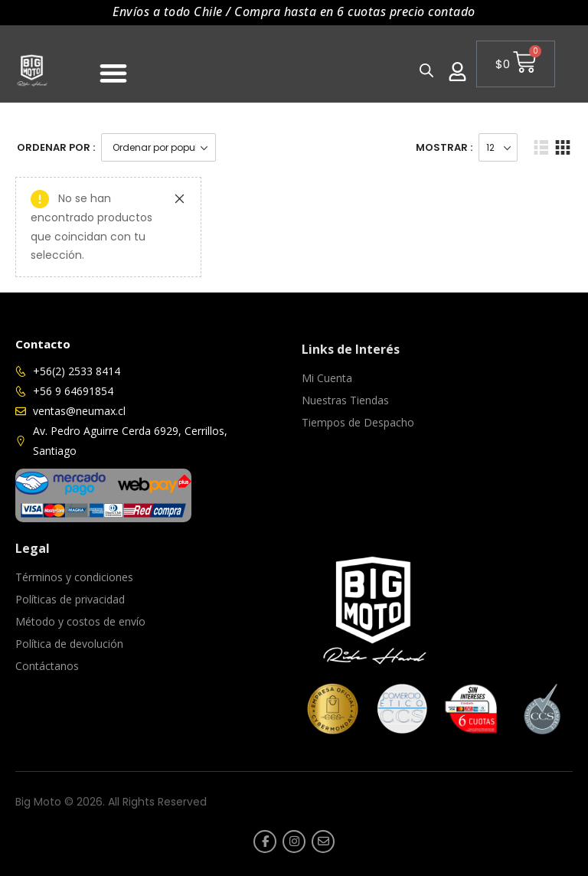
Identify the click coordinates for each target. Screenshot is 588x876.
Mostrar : (444, 147)
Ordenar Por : (56, 147)
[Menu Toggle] (113, 73)
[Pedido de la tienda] (158, 147)
